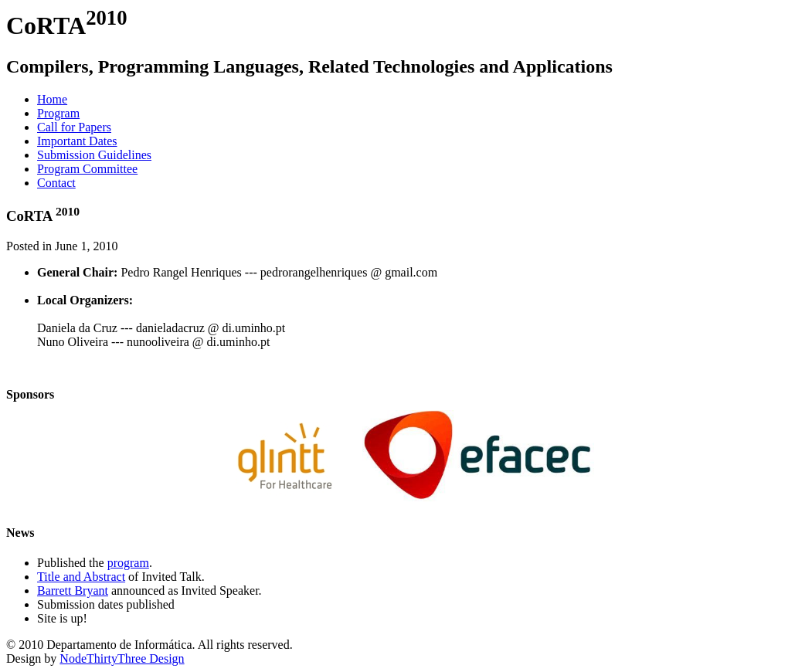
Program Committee (87, 169)
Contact (56, 183)
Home (52, 99)
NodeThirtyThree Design (122, 658)
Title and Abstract (81, 577)
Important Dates (77, 141)
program (128, 563)
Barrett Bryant (73, 591)
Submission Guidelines (94, 155)
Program (58, 113)
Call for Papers (74, 127)
